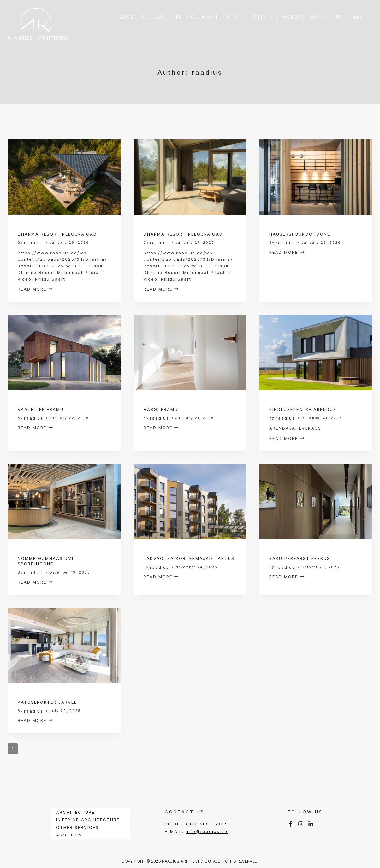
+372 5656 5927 (206, 824)
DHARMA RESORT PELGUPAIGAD (57, 234)
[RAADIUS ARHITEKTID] (38, 24)
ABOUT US (326, 17)
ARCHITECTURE (143, 17)
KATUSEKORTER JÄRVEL (47, 702)
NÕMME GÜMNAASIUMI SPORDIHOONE (46, 561)
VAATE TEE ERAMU (41, 409)
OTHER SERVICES (279, 17)
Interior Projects (169, 227)
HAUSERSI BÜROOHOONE (300, 234)
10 (63, 749)
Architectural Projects (53, 227)
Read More (35, 289)
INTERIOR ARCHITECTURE (209, 17)
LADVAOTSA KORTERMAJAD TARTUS (189, 558)
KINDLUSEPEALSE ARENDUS (303, 409)
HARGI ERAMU (161, 409)
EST (358, 17)
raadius (34, 243)
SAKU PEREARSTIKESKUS (300, 558)
